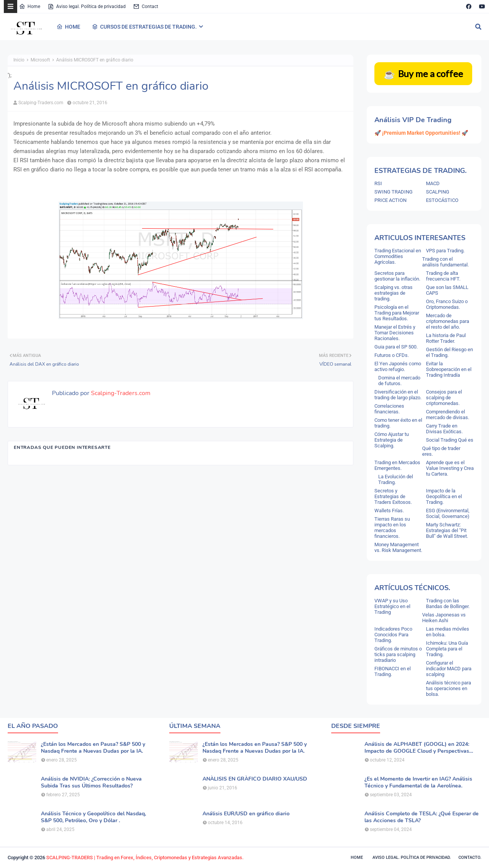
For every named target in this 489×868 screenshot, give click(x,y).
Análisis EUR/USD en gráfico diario (246, 814)
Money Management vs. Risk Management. (398, 547)
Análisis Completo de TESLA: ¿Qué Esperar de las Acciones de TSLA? (422, 817)
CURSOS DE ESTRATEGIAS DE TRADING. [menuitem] (144, 27)
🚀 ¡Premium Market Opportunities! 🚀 (421, 133)
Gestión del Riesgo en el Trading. (449, 352)
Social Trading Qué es (450, 440)
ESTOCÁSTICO (442, 200)
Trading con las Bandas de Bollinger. (448, 603)
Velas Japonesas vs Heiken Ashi (444, 618)
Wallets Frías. (389, 511)
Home (30, 6)
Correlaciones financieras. (389, 409)
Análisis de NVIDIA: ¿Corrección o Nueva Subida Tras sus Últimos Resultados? (91, 782)
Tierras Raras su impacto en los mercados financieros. (392, 528)
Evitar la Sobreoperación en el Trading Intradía (449, 369)
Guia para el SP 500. (396, 347)
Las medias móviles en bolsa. (448, 632)
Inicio (19, 60)
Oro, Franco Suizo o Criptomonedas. (447, 304)
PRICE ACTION (390, 200)
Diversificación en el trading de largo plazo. (398, 395)
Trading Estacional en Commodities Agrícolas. (398, 256)
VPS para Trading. (445, 251)
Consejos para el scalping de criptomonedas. (444, 398)
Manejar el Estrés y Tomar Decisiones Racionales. (395, 333)
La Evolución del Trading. (396, 479)
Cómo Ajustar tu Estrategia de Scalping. (392, 440)
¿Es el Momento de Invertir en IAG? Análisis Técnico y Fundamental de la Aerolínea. (418, 782)
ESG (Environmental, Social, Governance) (448, 513)
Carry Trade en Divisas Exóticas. (444, 429)
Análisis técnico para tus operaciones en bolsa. (449, 688)
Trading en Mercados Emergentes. (397, 465)
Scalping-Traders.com (41, 103)
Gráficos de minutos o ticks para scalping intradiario (398, 654)
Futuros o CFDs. (392, 355)
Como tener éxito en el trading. (398, 423)
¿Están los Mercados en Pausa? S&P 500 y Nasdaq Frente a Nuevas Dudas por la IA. (93, 748)
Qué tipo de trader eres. (441, 451)
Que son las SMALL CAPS (447, 290)
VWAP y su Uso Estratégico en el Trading (392, 606)
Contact (146, 6)
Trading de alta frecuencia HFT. (443, 276)
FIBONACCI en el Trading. (393, 671)
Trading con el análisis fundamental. (445, 262)
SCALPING (438, 192)
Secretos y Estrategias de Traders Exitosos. (393, 496)
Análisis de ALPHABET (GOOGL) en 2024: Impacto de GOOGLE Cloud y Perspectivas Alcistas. (417, 748)
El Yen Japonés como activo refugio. (398, 366)
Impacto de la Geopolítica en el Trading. (444, 496)
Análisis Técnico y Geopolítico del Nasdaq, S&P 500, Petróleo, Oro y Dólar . (93, 817)
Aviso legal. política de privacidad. (412, 858)
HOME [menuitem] (68, 27)
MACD (433, 183)
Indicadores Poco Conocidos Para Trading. (393, 635)
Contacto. (470, 858)
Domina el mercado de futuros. (399, 381)
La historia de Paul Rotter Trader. (446, 338)
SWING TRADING (393, 192)
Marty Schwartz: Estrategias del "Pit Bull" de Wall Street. (447, 530)
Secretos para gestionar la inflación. (397, 276)
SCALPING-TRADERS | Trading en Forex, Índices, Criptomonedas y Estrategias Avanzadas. (145, 858)
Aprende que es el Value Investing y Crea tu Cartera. (450, 468)
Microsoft (40, 60)
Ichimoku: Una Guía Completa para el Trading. (447, 649)
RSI (378, 183)
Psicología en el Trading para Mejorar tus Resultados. (397, 313)
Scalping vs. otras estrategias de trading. (393, 293)
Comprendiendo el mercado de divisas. (448, 415)
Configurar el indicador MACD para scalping (449, 669)
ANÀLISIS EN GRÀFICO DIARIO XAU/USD (255, 779)
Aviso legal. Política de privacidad (87, 6)
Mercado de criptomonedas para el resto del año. (448, 321)
